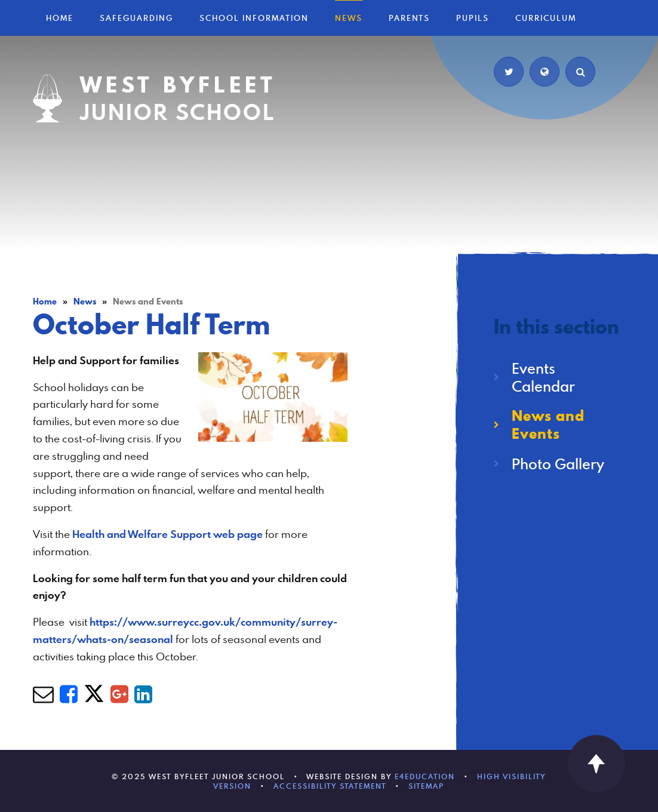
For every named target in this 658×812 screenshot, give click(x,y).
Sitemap (426, 786)
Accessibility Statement (330, 786)
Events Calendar (543, 377)
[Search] (580, 72)
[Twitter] (509, 72)
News (85, 302)
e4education (425, 776)
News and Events (148, 302)
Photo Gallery (558, 464)
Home (45, 302)
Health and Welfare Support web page (167, 534)
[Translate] (545, 72)
